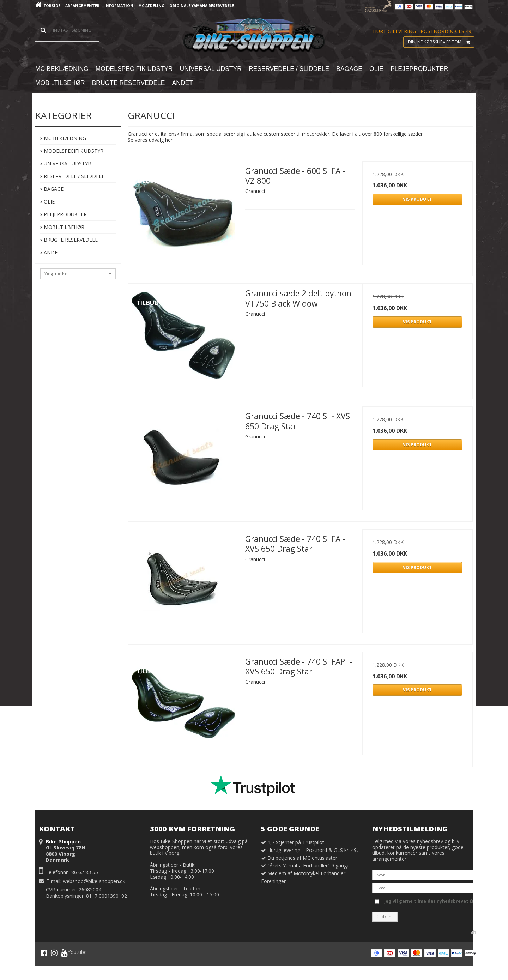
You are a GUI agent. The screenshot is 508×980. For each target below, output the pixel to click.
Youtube (74, 953)
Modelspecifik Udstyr (72, 151)
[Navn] (424, 874)
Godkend (385, 917)
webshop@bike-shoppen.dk (94, 881)
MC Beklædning (63, 138)
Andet (50, 252)
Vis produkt (417, 199)
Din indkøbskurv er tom (441, 42)
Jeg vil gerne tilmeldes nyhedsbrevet (429, 900)
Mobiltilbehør (62, 227)
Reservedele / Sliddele (72, 176)
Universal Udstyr (66, 164)
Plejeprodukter (64, 214)
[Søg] (67, 30)
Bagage (52, 189)
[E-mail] (424, 887)
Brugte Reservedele (69, 240)
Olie (47, 202)
